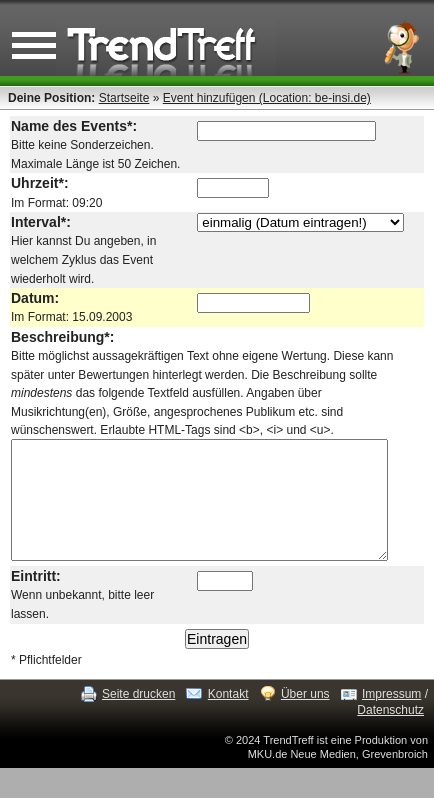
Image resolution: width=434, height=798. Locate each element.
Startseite (124, 98)
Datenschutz (390, 715)
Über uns (305, 700)
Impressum (391, 700)
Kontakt (228, 700)
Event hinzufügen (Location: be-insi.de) (267, 98)
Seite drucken (138, 700)
